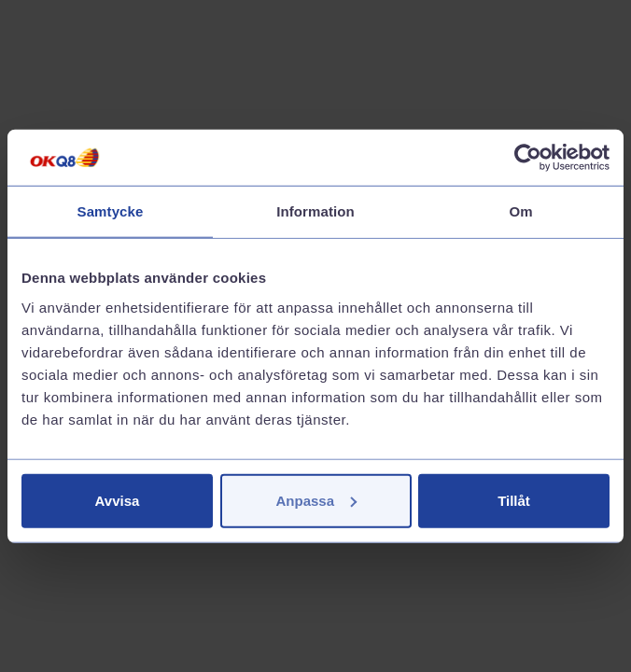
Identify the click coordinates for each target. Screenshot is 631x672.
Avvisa (118, 500)
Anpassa (316, 500)
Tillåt (514, 500)
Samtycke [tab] (111, 211)
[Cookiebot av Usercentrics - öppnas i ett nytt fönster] (528, 158)
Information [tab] (315, 211)
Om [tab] (520, 211)
